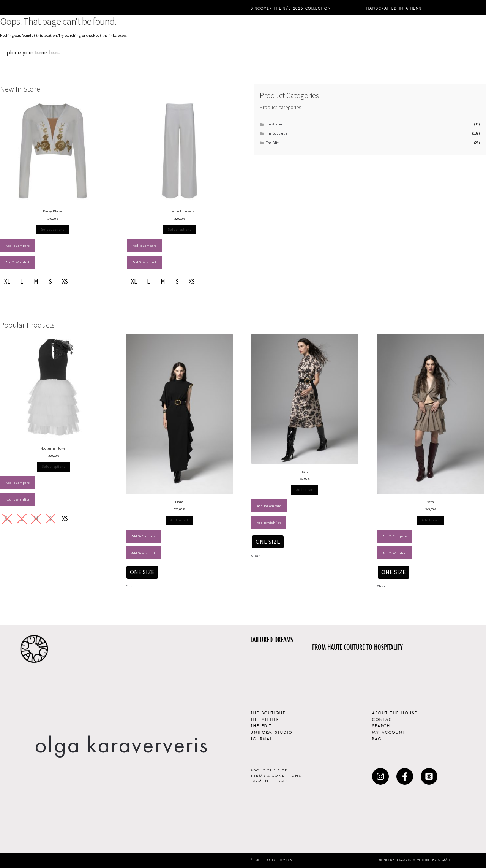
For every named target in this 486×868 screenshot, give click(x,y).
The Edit (272, 143)
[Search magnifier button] (478, 52)
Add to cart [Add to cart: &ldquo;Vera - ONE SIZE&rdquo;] (431, 520)
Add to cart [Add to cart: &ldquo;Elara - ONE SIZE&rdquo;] (179, 520)
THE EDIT (261, 725)
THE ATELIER (265, 719)
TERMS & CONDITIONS (276, 775)
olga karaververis (121, 745)
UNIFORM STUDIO (271, 732)
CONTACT (383, 719)
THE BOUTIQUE (268, 712)
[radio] (7, 282)
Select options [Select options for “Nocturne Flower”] (54, 466)
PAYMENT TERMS (269, 781)
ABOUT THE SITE (269, 770)
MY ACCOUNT (389, 732)
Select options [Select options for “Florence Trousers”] (180, 229)
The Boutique (276, 133)
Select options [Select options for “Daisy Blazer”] (53, 229)
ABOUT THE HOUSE (395, 712)
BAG (377, 738)
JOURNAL (261, 738)
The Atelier (274, 124)
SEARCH (381, 725)
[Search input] (238, 52)
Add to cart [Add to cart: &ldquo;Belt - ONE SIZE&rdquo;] (305, 490)
